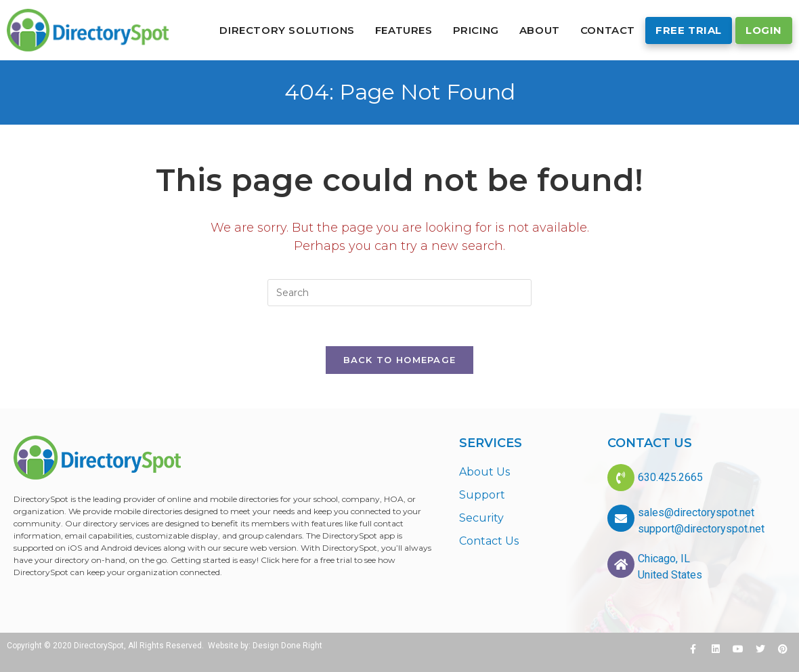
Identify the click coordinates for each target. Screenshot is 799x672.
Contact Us (489, 541)
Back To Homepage (400, 360)
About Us (484, 472)
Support (482, 495)
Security (481, 518)
